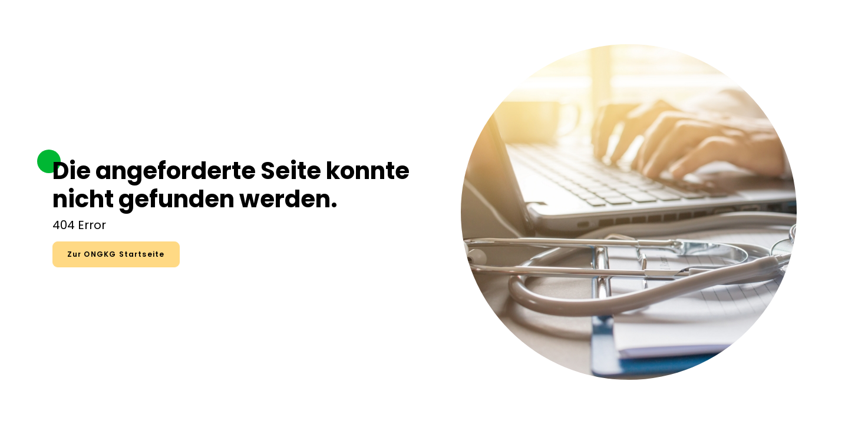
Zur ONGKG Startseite (116, 254)
